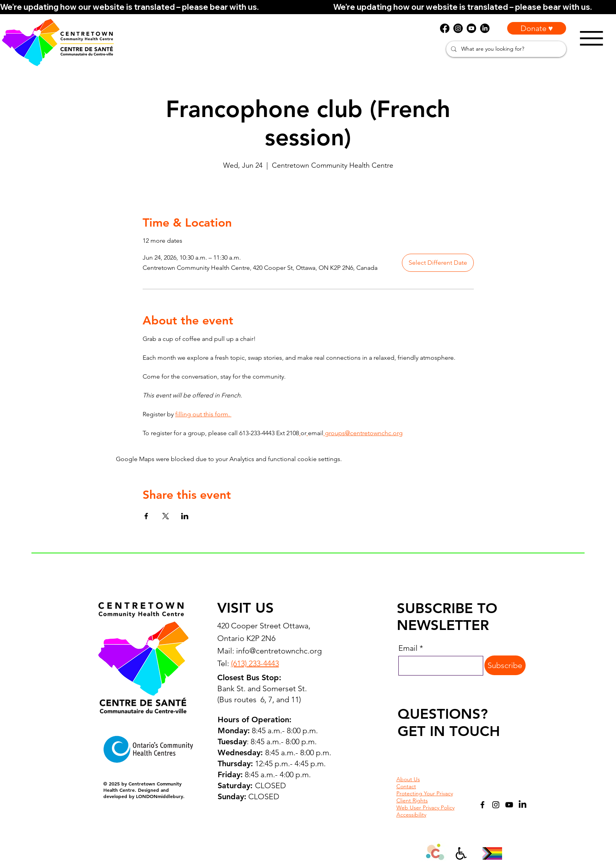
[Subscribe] (505, 665)
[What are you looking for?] (505, 49)
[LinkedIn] (522, 805)
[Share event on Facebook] (146, 516)
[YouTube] (509, 805)
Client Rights (412, 800)
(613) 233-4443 (255, 663)
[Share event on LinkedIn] (185, 516)
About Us (408, 779)
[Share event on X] (166, 516)
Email (408, 648)
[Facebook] (482, 805)
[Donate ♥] (537, 28)
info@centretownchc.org (279, 651)
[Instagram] (496, 805)
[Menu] (591, 38)
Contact (406, 786)
